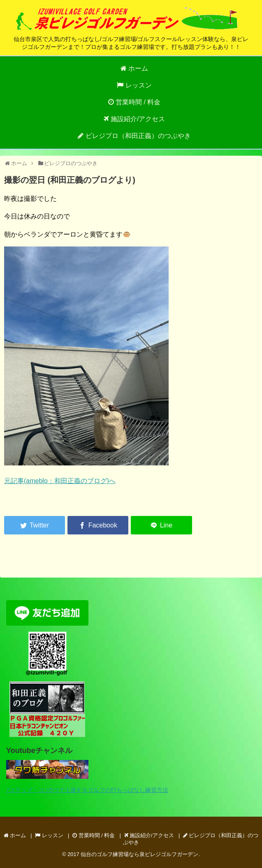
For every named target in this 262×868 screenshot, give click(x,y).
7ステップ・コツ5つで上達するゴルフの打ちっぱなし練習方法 (87, 790)
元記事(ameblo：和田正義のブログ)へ (60, 481)
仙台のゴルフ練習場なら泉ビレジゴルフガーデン (139, 854)
